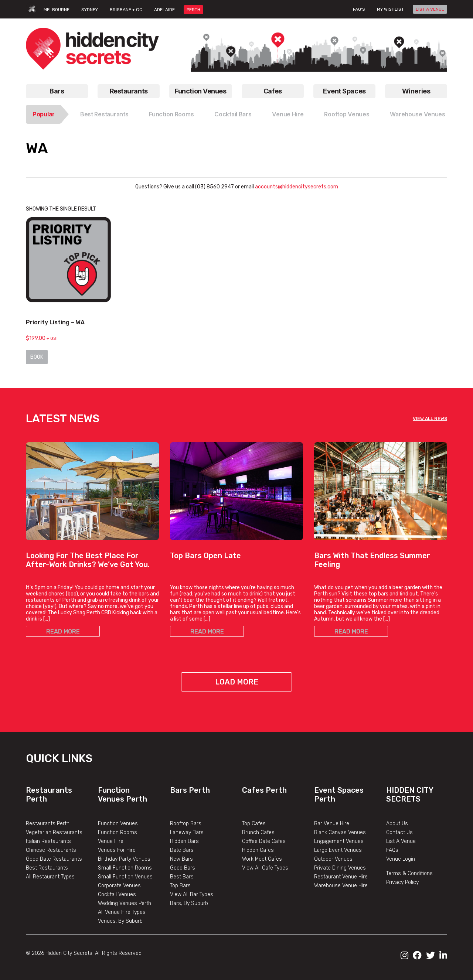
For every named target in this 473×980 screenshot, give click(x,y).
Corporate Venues (119, 886)
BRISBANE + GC (126, 10)
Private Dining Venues (340, 868)
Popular (44, 114)
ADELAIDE (164, 10)
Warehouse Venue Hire (341, 886)
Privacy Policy (402, 882)
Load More (237, 682)
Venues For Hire (117, 850)
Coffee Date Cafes (264, 841)
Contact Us (399, 832)
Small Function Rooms (125, 868)
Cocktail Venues (117, 894)
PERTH (193, 10)
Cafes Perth (264, 790)
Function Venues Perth (122, 795)
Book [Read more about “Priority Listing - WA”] (37, 357)
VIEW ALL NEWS (430, 419)
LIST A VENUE (430, 9)
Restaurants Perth (48, 824)
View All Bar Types (192, 894)
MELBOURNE (57, 10)
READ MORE (63, 631)
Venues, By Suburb (120, 921)
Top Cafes (254, 824)
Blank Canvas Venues (340, 832)
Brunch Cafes (258, 832)
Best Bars (182, 877)
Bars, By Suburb (189, 903)
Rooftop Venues (347, 114)
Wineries (416, 91)
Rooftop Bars (186, 824)
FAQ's (359, 9)
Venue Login (401, 859)
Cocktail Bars (233, 114)
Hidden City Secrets (410, 795)
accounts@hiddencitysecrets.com (296, 187)
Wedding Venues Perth (125, 903)
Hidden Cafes (258, 850)
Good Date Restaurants (54, 859)
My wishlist (390, 9)
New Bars (181, 859)
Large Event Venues (338, 850)
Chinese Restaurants (51, 850)
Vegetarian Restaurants (54, 832)
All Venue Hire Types (122, 912)
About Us (397, 824)
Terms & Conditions (409, 873)
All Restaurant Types (50, 877)
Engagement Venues (339, 841)
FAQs (392, 850)
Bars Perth (190, 790)
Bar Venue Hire (332, 824)
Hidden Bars (184, 841)
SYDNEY (90, 10)
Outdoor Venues (333, 859)
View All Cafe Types (265, 868)
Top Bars (180, 886)
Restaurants (129, 91)
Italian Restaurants (48, 841)
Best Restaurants (104, 114)
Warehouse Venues (418, 114)
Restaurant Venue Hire (341, 877)
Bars (57, 91)
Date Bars (182, 850)
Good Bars (183, 868)
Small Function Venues (125, 877)
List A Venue (401, 841)
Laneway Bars (187, 832)
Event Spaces (344, 91)
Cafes (273, 91)
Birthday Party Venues (124, 859)
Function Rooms (171, 114)
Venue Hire (288, 114)
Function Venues (200, 91)
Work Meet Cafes (262, 859)
